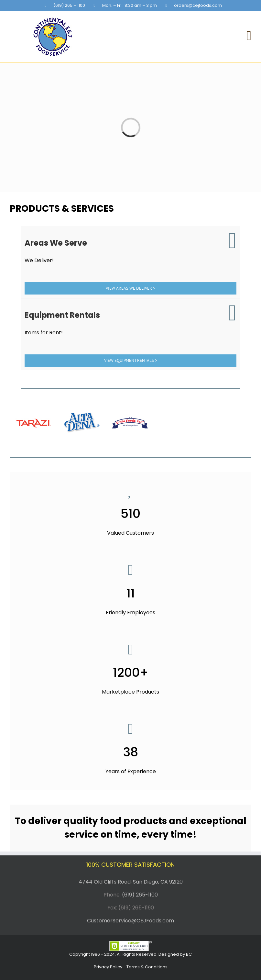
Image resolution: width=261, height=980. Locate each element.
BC (189, 954)
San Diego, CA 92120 (158, 882)
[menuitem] (65, 6)
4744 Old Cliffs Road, (105, 882)
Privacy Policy (108, 967)
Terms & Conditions (147, 967)
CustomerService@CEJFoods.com (130, 921)
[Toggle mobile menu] (249, 36)
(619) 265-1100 (140, 895)
